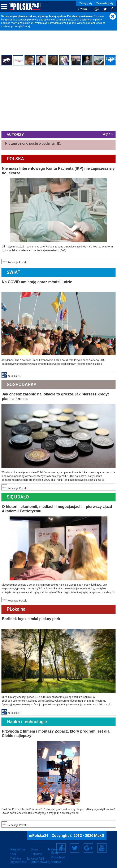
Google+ (88, 844)
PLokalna (17, 606)
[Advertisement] (58, 98)
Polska (16, 159)
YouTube (102, 844)
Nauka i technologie (27, 718)
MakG (99, 831)
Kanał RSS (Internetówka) (39, 856)
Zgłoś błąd (58, 853)
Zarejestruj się (103, 3)
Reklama (36, 850)
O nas (34, 845)
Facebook (61, 844)
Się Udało (18, 495)
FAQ (13, 850)
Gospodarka (22, 383)
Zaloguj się (84, 3)
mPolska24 (39, 831)
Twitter (75, 844)
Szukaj (82, 9)
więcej (107, 134)
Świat (14, 271)
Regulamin (18, 845)
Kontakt (56, 858)
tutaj (27, 26)
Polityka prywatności (19, 856)
